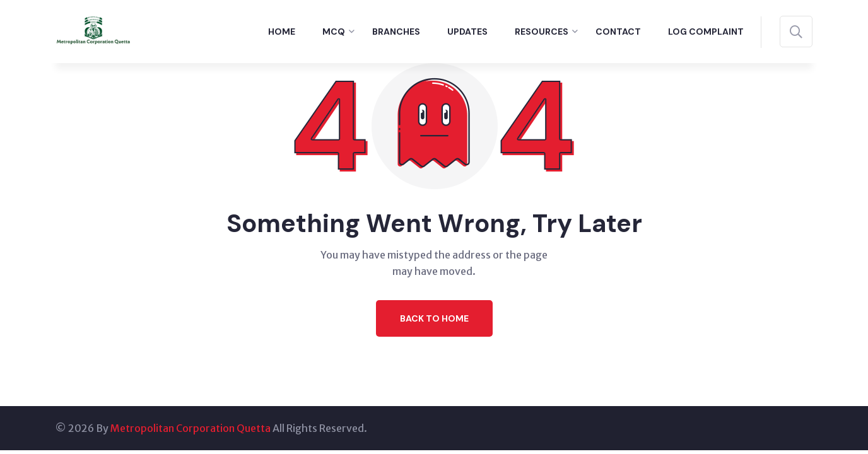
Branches (396, 32)
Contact (618, 32)
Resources (542, 32)
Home (282, 32)
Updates (467, 32)
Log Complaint (706, 32)
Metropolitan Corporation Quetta (191, 428)
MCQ (334, 32)
